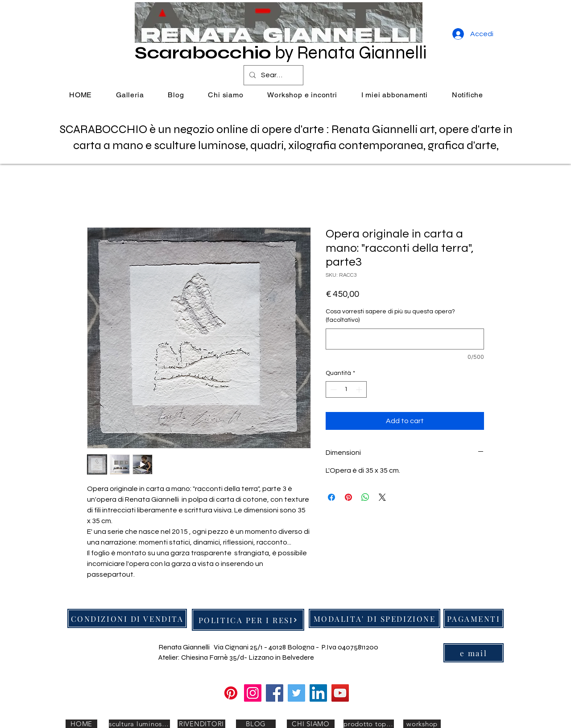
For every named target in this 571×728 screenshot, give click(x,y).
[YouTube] (340, 693)
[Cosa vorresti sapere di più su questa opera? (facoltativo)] (405, 339)
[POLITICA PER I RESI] (248, 620)
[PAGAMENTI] (474, 618)
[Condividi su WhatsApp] (365, 497)
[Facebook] (275, 693)
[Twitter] (296, 693)
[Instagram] (253, 693)
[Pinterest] (231, 693)
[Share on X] (382, 497)
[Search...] (273, 75)
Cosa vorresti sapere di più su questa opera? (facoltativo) (390, 316)
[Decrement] (333, 389)
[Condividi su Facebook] (331, 497)
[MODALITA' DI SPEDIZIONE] (374, 618)
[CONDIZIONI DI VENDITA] (127, 618)
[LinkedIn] (318, 693)
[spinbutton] (346, 389)
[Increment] (360, 389)
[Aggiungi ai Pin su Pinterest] (348, 497)
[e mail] (474, 653)
